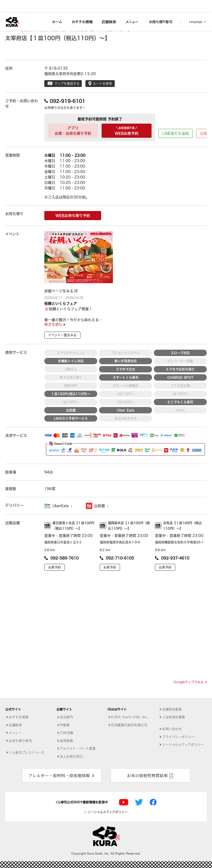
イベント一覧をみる (62, 335)
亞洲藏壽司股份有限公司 (129, 725)
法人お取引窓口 (71, 756)
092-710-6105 (117, 558)
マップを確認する (63, 84)
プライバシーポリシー (178, 737)
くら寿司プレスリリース (26, 753)
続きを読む (55, 324)
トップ (12, 30)
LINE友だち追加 (176, 133)
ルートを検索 (100, 84)
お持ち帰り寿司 (20, 741)
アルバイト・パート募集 (78, 748)
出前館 (101, 506)
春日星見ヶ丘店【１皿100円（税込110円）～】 (69, 526)
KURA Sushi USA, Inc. (129, 717)
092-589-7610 (61, 558)
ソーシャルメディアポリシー (183, 745)
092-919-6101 (65, 101)
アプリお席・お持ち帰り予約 (73, 131)
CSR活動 (67, 733)
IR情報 (65, 725)
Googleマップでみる (190, 682)
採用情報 (66, 741)
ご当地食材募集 (174, 717)
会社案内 (66, 717)
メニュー (15, 733)
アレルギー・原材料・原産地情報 (59, 775)
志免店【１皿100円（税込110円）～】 (178, 526)
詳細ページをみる (61, 291)
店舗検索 (29, 30)
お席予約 (55, 567)
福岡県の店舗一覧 (54, 30)
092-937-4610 (172, 558)
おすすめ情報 (19, 717)
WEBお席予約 (127, 130)
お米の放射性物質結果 (147, 775)
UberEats (62, 506)
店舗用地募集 (172, 709)
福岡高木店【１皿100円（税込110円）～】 (125, 526)
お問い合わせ (172, 729)
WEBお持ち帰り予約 (73, 216)
